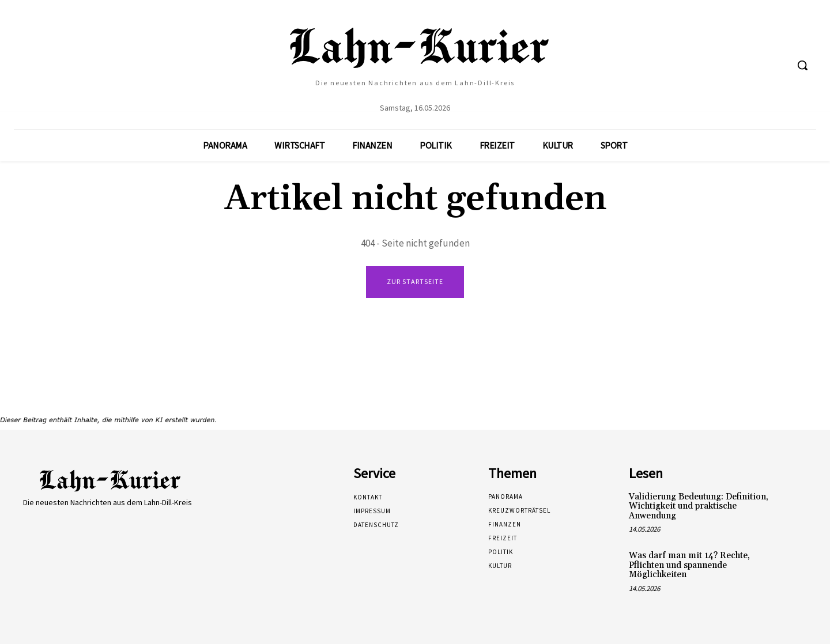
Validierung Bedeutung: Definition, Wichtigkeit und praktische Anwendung (699, 506)
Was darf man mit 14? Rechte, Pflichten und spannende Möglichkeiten (689, 565)
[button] (802, 65)
